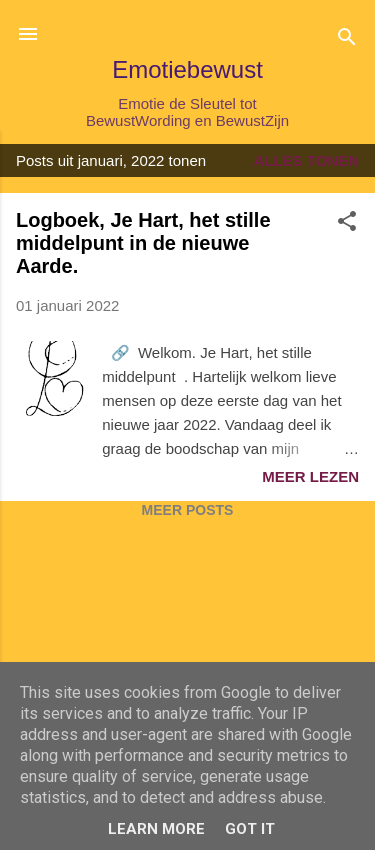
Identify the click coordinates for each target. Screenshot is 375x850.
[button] (347, 224)
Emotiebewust (187, 69)
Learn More (156, 829)
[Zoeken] (347, 40)
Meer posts (188, 510)
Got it (250, 829)
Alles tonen (306, 160)
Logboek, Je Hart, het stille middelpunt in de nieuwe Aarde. (143, 243)
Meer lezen (310, 476)
